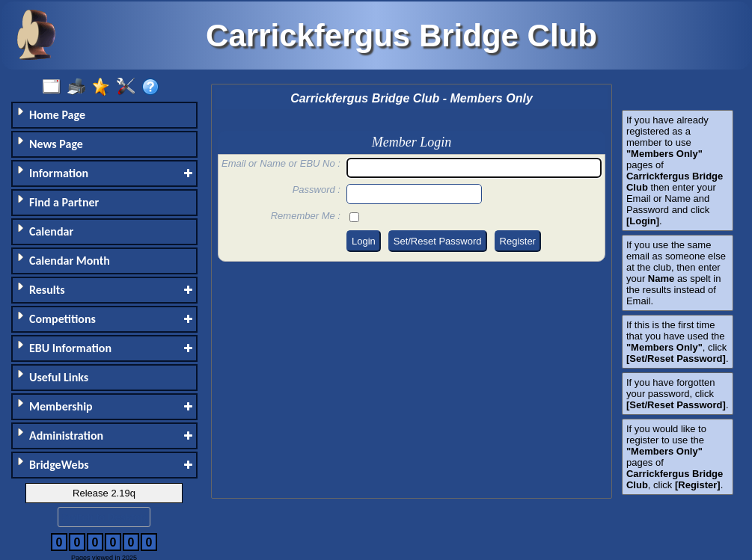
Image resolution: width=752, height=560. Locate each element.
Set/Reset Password (438, 241)
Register (518, 241)
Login (364, 241)
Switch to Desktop (104, 517)
